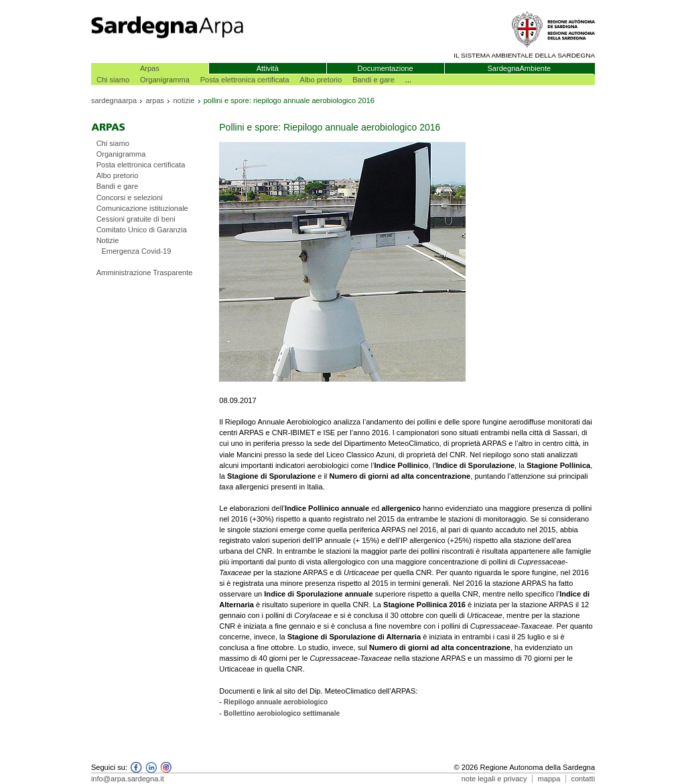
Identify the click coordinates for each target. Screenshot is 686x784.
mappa (549, 779)
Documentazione (386, 68)
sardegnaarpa (114, 100)
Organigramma (165, 80)
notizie (184, 100)
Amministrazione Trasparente (145, 272)
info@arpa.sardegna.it (128, 779)
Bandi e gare (373, 80)
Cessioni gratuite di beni (136, 219)
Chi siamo (113, 80)
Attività (268, 68)
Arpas (150, 68)
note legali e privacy (494, 779)
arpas (155, 100)
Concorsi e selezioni (130, 198)
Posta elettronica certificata (245, 80)
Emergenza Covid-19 (136, 251)
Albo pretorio (321, 80)
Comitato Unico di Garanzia (142, 230)
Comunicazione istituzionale (142, 208)
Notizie (108, 240)
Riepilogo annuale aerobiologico (276, 702)
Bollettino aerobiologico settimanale (282, 713)
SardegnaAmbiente (519, 68)
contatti (583, 779)
